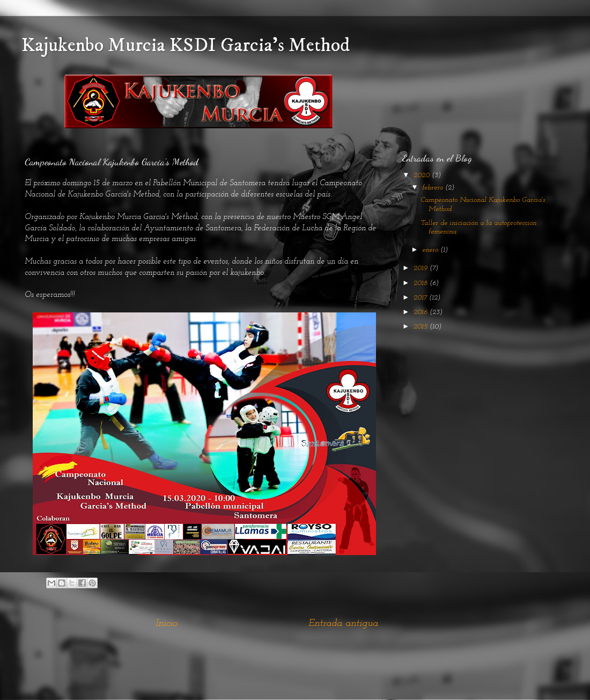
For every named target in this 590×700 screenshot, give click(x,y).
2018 (422, 283)
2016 (422, 312)
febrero (434, 188)
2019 (422, 268)
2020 (423, 175)
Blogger (361, 678)
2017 (421, 298)
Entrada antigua (343, 624)
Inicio (167, 624)
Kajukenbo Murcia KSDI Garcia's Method (186, 45)
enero (431, 250)
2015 (422, 327)
